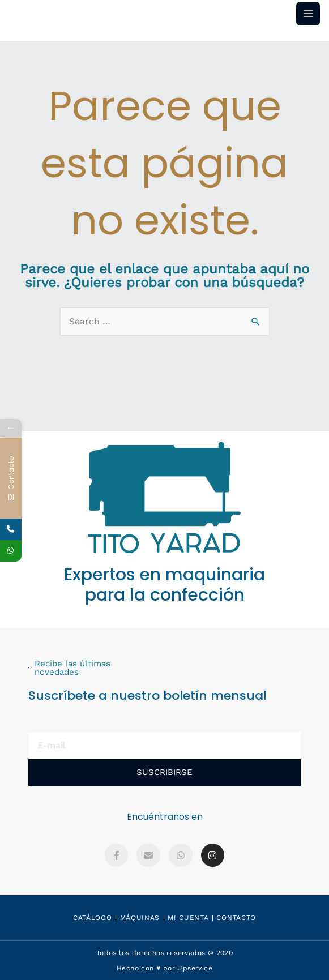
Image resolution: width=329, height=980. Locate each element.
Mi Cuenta (188, 918)
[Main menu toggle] (308, 14)
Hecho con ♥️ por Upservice (164, 968)
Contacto (236, 918)
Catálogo (93, 918)
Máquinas (140, 918)
